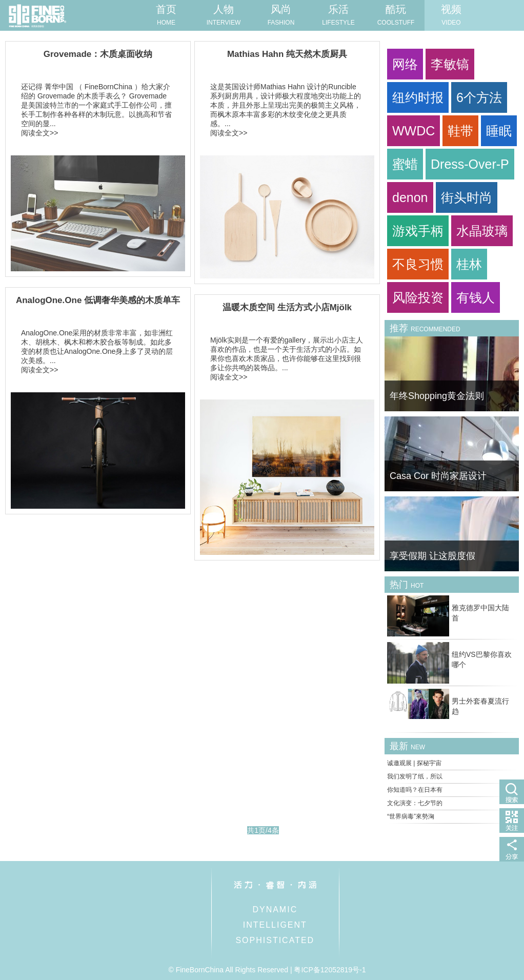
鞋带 (460, 131)
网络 (405, 64)
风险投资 (418, 297)
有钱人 (476, 297)
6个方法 (479, 97)
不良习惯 (418, 264)
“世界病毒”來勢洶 (411, 816)
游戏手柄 (418, 231)
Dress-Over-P (470, 164)
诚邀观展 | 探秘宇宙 (414, 763)
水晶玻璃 (482, 231)
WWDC (414, 131)
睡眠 (499, 131)
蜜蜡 (405, 164)
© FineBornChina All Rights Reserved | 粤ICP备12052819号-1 (267, 970)
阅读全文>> (39, 133)
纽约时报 (418, 97)
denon (410, 197)
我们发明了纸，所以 (415, 776)
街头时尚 (467, 197)
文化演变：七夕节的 (415, 803)
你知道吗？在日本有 (415, 790)
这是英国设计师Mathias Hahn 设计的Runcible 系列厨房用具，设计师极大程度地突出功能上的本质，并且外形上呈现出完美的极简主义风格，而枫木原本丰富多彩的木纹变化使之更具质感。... (286, 105)
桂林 (469, 264)
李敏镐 (450, 64)
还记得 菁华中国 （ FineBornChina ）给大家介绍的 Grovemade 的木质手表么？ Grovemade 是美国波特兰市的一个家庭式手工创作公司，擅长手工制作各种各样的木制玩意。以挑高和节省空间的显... (96, 105)
